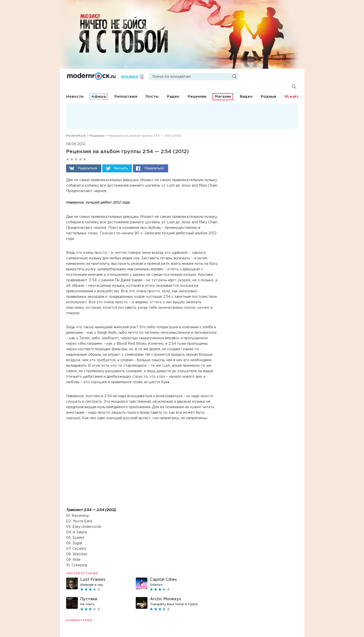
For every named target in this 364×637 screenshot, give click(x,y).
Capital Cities (163, 580)
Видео (246, 97)
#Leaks (292, 97)
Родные (269, 97)
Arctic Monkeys (166, 599)
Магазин (223, 97)
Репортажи (126, 97)
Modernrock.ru (92, 76)
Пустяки (89, 599)
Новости (75, 97)
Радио (173, 97)
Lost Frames (93, 580)
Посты (152, 97)
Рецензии (197, 97)
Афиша (99, 97)
